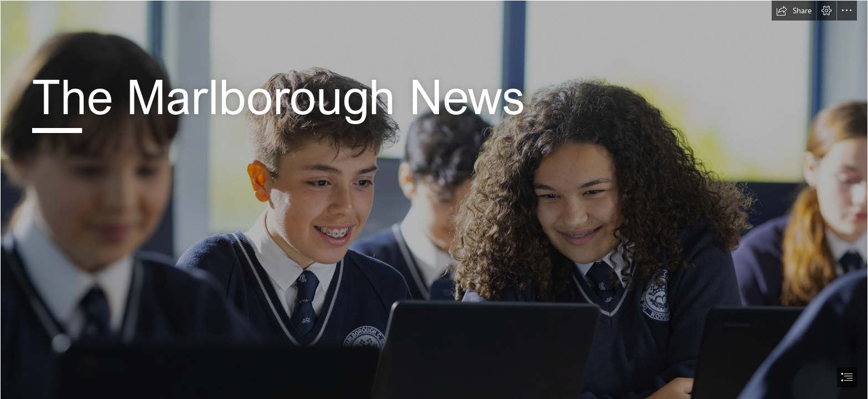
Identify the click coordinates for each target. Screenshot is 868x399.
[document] (434, 199)
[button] (794, 11)
